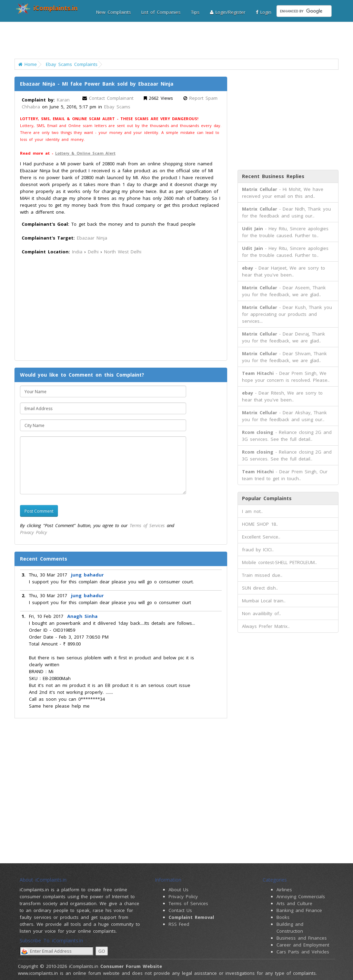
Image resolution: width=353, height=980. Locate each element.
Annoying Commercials (301, 896)
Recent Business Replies (273, 176)
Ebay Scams (117, 107)
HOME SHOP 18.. (260, 524)
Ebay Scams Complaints (72, 64)
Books (283, 917)
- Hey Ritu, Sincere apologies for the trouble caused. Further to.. (285, 232)
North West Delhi (123, 252)
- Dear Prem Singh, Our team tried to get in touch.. (285, 475)
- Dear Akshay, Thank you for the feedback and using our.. (284, 416)
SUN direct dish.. (260, 588)
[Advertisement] (177, 43)
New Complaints (114, 12)
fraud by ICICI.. (258, 550)
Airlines (284, 890)
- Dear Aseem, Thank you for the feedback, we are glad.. (284, 291)
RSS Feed (179, 924)
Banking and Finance (299, 910)
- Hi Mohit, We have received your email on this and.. (283, 193)
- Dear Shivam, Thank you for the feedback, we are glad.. (284, 357)
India (77, 252)
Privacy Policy (33, 532)
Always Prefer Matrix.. (266, 626)
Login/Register (228, 12)
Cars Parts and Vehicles (303, 952)
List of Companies (161, 12)
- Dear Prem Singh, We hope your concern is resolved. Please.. (286, 377)
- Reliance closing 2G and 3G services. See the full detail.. (287, 436)
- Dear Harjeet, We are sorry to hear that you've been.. (284, 271)
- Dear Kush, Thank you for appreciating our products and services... (287, 314)
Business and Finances (302, 938)
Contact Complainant (111, 98)
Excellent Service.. (261, 537)
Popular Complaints (267, 498)
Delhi (93, 252)
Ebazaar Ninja (92, 238)
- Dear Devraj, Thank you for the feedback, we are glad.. (284, 337)
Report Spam (203, 98)
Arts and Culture (294, 903)
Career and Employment (303, 945)
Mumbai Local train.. (264, 601)
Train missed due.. (262, 575)
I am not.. (252, 511)
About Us (179, 890)
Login (264, 12)
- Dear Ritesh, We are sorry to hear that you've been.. (282, 396)
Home (28, 64)
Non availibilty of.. (261, 613)
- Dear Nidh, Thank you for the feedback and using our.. (286, 212)
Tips (195, 12)
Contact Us (180, 910)
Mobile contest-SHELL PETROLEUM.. (279, 562)
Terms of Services (147, 525)
